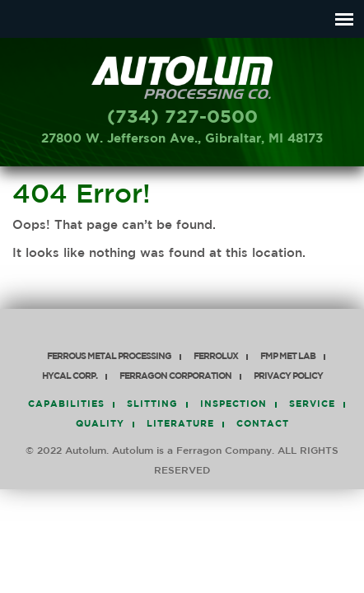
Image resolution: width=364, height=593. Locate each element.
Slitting (152, 405)
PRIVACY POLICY (288, 377)
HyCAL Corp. (70, 377)
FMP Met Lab (288, 357)
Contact (263, 425)
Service (312, 405)
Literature (180, 425)
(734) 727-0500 (182, 118)
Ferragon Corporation (175, 377)
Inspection (233, 405)
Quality (100, 425)
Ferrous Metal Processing (109, 357)
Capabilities (66, 405)
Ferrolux (216, 357)
